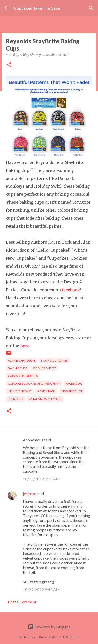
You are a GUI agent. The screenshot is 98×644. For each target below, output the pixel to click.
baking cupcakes (54, 360)
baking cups (18, 368)
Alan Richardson (21, 360)
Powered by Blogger (49, 627)
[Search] (91, 8)
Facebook (74, 384)
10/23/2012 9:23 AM (41, 479)
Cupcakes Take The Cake (37, 8)
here (25, 346)
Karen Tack (46, 391)
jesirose (30, 494)
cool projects (45, 368)
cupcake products (23, 376)
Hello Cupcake (20, 391)
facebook (71, 290)
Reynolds (15, 399)
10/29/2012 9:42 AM (41, 590)
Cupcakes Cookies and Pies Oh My (34, 384)
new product (72, 391)
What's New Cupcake (45, 399)
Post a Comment (22, 602)
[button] (9, 65)
